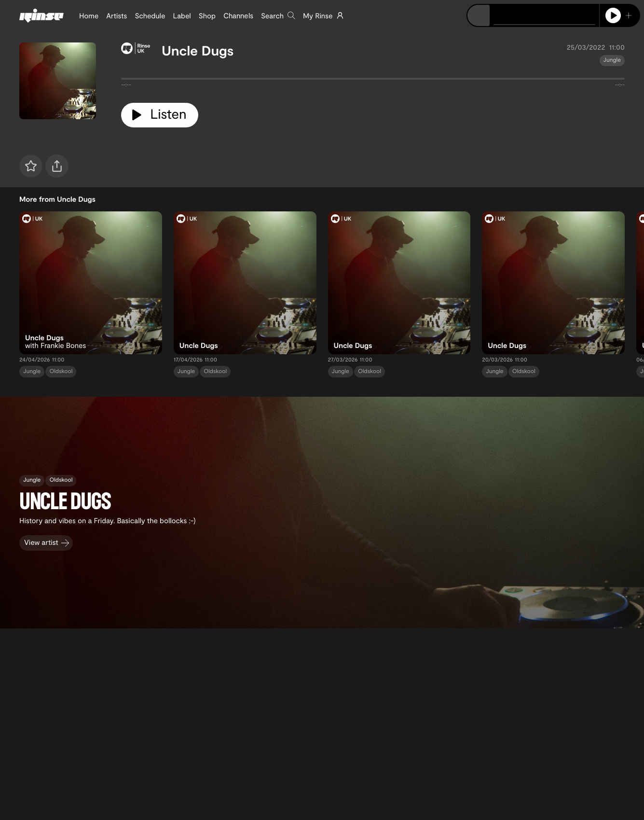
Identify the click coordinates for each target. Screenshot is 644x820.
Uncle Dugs (198, 50)
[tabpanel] (373, 81)
